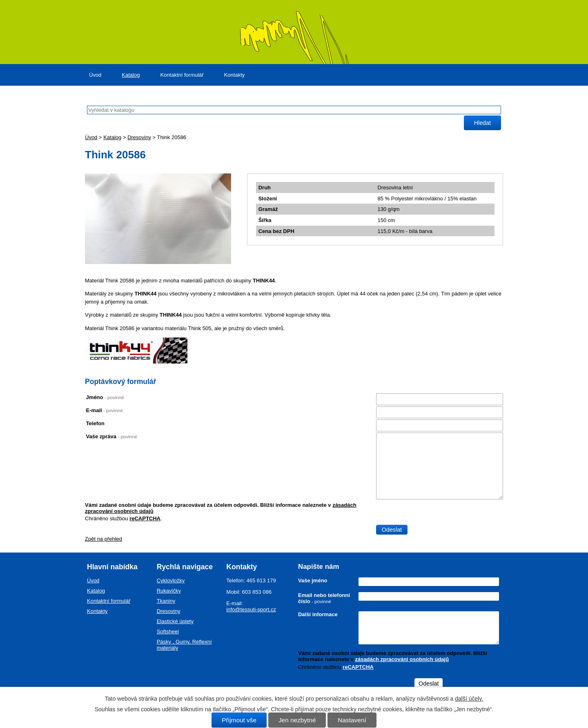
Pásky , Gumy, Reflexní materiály (184, 645)
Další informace (318, 614)
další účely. (469, 699)
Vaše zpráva (112, 436)
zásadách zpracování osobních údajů (402, 659)
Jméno (105, 397)
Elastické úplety (175, 621)
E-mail (105, 410)
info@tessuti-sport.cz (251, 609)
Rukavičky (169, 591)
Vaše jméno (313, 580)
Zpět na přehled (104, 539)
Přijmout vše (239, 720)
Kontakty (235, 75)
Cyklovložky (171, 580)
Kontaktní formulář (182, 75)
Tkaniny (166, 601)
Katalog (131, 75)
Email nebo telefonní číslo (324, 598)
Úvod (95, 75)
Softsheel (168, 631)
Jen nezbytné (297, 720)
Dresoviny (139, 137)
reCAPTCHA (145, 518)
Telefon (95, 423)
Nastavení (352, 720)
